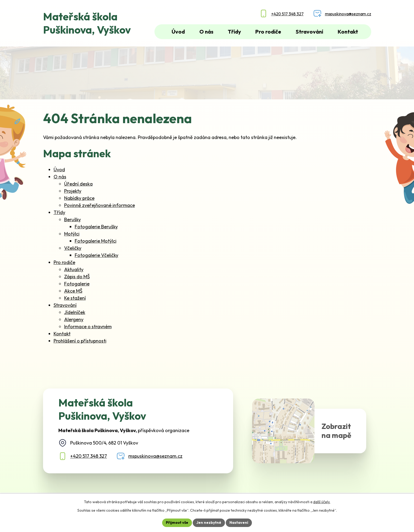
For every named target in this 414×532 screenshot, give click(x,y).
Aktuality (74, 269)
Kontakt (62, 334)
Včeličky (73, 248)
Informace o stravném (88, 327)
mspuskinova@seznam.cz (155, 456)
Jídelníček (75, 312)
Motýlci (72, 234)
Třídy (59, 212)
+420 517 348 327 (89, 456)
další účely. (322, 502)
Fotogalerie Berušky (96, 227)
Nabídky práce (79, 198)
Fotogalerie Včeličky (97, 255)
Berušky (72, 219)
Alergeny (74, 319)
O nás (60, 177)
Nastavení (239, 522)
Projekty (73, 191)
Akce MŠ (73, 291)
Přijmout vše (177, 522)
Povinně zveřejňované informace (100, 205)
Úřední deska (78, 184)
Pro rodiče (64, 262)
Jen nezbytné (209, 522)
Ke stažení (75, 298)
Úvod (59, 170)
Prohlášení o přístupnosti (80, 341)
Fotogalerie (77, 284)
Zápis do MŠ (77, 277)
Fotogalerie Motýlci (96, 241)
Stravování (65, 305)
